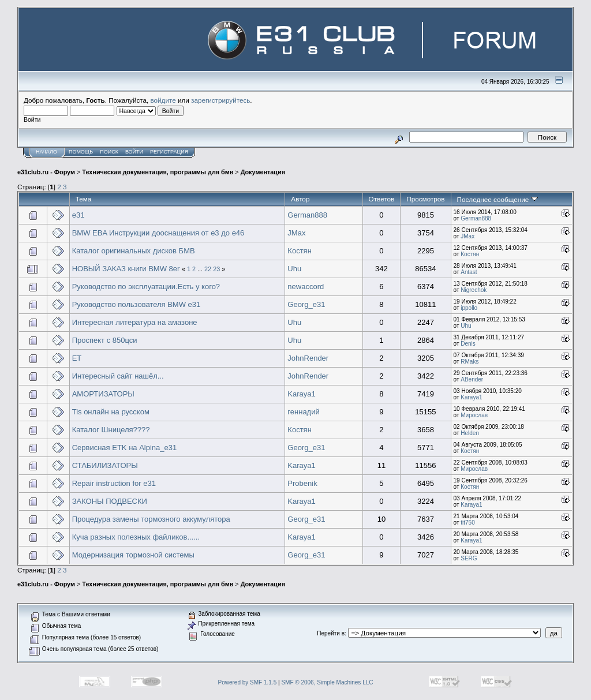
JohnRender (308, 358)
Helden (470, 433)
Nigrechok (474, 290)
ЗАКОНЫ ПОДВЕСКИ (110, 501)
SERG (469, 558)
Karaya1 (301, 394)
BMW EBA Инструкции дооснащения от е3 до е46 (158, 233)
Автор (300, 199)
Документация (263, 172)
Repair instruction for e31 (114, 483)
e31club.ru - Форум (46, 172)
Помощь (81, 152)
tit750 (467, 523)
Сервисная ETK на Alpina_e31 (125, 448)
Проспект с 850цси (105, 340)
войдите (163, 100)
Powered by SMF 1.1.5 (248, 682)
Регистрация (169, 152)
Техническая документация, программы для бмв (158, 172)
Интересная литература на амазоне (135, 322)
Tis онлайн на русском (111, 412)
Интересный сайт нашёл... (118, 376)
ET (77, 358)
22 (208, 269)
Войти (134, 152)
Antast (469, 272)
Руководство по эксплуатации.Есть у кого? (146, 287)
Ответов (382, 199)
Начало (46, 152)
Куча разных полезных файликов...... (136, 537)
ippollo (469, 308)
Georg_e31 (306, 304)
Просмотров (425, 199)
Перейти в (331, 633)
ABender (472, 379)
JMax (296, 233)
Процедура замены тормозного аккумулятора (151, 519)
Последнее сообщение (498, 199)
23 (216, 269)
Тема (84, 199)
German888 (307, 215)
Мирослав (474, 415)
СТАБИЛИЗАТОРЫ (105, 465)
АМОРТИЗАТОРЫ (103, 394)
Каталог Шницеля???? (111, 430)
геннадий (303, 412)
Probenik (302, 483)
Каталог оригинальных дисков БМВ (134, 251)
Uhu (294, 269)
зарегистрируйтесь (220, 100)
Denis (468, 344)
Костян (299, 251)
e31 (78, 215)
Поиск (109, 152)
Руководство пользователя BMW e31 (136, 304)
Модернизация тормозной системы (133, 555)
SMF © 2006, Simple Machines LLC (327, 682)
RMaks (470, 362)
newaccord (306, 287)
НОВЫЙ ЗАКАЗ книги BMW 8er (126, 269)
